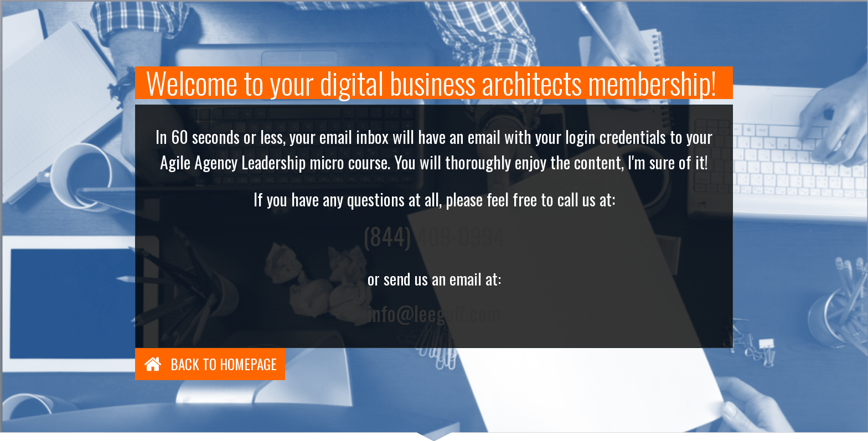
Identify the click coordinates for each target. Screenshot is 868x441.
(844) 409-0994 (434, 236)
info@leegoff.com (434, 313)
